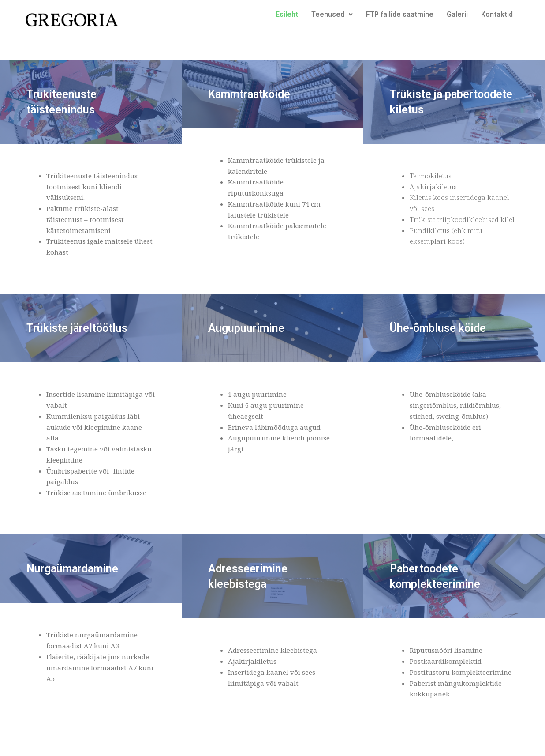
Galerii (457, 14)
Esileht (287, 14)
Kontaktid (497, 14)
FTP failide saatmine (400, 14)
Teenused (332, 14)
